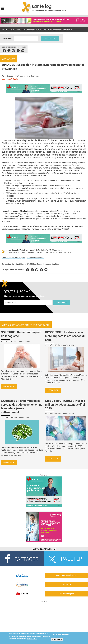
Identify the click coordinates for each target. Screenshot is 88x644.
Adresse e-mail (11, 299)
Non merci (57, 640)
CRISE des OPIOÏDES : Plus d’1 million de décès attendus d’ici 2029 (65, 405)
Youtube (46, 269)
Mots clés (8, 39)
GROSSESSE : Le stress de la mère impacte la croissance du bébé (65, 336)
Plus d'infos (32, 639)
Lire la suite (9, 386)
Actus (12, 30)
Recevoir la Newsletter (44, 549)
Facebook (4, 50)
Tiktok (18, 50)
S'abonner (62, 303)
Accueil (4, 30)
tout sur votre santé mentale (67, 575)
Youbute (23, 50)
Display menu (3, 8)
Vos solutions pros (67, 594)
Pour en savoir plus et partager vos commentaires (23, 258)
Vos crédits (67, 584)
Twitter (9, 50)
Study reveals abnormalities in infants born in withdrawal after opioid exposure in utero (38, 252)
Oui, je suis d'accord (60, 635)
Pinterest (13, 50)
